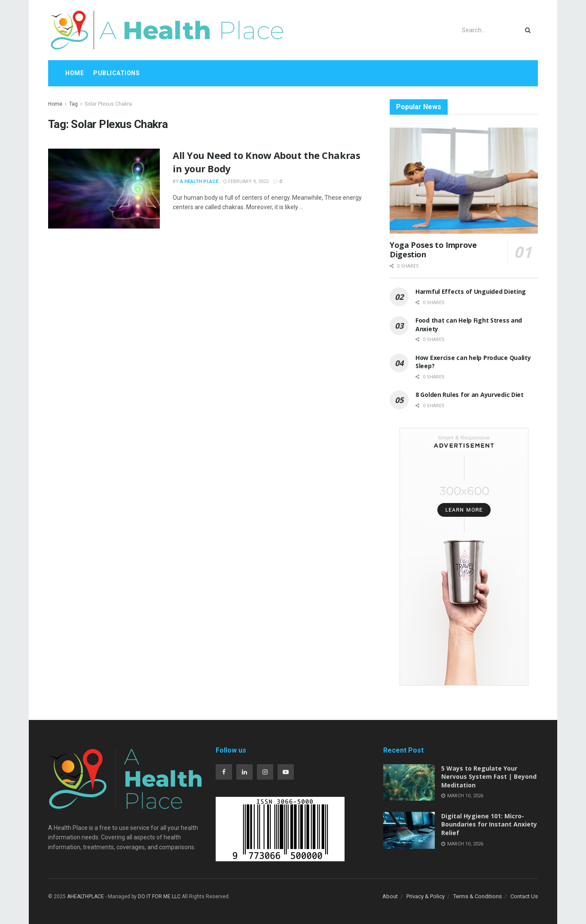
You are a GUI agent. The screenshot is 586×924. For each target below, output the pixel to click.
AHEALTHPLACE (85, 897)
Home (75, 73)
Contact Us (524, 896)
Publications (116, 73)
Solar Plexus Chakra (108, 104)
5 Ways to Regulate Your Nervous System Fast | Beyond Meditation (489, 777)
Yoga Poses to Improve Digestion (433, 250)
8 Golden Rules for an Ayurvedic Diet (470, 395)
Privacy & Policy (426, 896)
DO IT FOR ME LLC (159, 897)
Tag (73, 104)
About (390, 896)
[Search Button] (530, 30)
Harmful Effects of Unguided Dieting (471, 291)
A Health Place (199, 181)
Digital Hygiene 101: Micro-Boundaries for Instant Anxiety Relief (489, 824)
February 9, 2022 (246, 181)
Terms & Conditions (478, 896)
